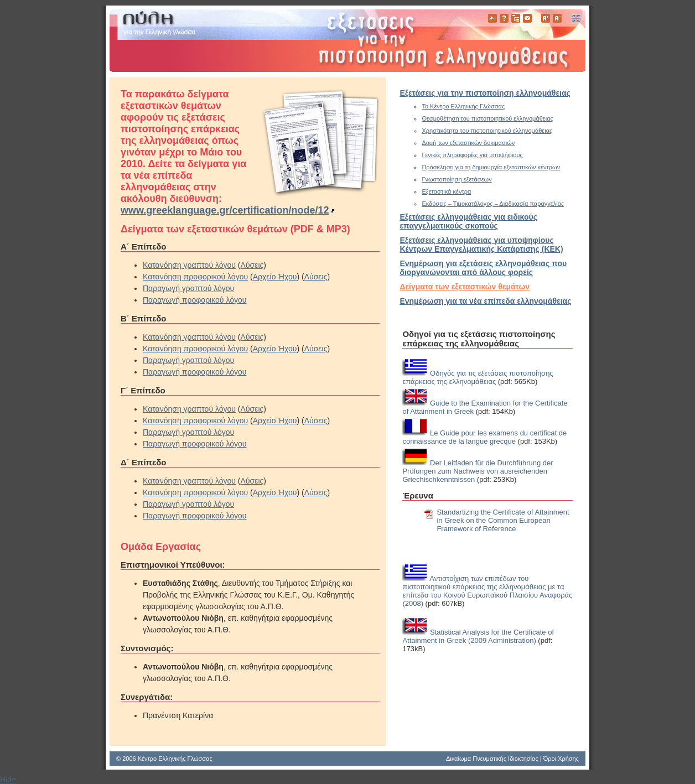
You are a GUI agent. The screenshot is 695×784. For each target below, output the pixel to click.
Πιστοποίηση (492, 18)
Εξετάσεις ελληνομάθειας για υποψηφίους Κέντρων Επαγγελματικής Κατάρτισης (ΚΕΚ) (481, 245)
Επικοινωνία (527, 18)
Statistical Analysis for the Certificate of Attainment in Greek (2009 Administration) (478, 636)
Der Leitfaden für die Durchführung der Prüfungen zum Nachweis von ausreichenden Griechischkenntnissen (478, 471)
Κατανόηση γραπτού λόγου (189, 265)
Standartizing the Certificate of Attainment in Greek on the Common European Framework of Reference (503, 520)
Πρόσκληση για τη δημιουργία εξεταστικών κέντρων (491, 167)
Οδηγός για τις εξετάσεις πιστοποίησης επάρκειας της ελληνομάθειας (478, 377)
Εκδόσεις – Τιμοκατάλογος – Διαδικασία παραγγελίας (493, 204)
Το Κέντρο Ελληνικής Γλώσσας (463, 106)
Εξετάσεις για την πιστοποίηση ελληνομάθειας (485, 93)
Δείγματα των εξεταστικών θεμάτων (465, 287)
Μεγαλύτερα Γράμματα (546, 18)
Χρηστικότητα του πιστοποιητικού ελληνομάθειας (487, 131)
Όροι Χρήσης (561, 759)
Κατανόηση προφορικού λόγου (195, 277)
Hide (8, 780)
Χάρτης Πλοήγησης (516, 18)
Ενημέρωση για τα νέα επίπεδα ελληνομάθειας (485, 301)
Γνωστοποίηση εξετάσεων (457, 179)
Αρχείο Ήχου (275, 277)
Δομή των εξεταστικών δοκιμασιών (468, 143)
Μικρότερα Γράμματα (557, 18)
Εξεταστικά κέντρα (446, 191)
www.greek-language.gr (347, 41)
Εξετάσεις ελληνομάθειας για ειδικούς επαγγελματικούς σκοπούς (468, 221)
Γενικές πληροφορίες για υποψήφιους (472, 155)
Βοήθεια (504, 18)
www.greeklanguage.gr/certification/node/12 (225, 210)
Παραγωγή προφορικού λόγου (195, 300)
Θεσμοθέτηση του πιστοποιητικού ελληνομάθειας (487, 118)
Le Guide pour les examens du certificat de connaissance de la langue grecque (484, 437)
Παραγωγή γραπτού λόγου (188, 288)
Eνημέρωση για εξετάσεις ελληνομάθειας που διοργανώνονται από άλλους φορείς (483, 268)
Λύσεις (252, 265)
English (575, 18)
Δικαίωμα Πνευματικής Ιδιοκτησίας (492, 759)
